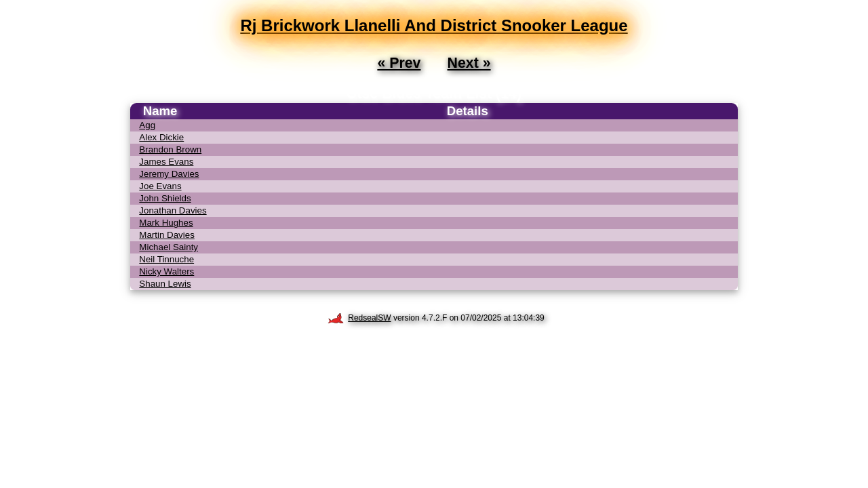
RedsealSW (359, 318)
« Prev (399, 63)
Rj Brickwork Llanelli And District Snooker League (434, 25)
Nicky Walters (166, 271)
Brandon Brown (170, 149)
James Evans (166, 162)
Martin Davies (166, 235)
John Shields (165, 198)
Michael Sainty (169, 247)
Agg (147, 125)
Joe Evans (160, 186)
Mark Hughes (166, 223)
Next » (469, 63)
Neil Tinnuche (166, 259)
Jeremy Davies (169, 174)
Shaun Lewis (165, 284)
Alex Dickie (161, 137)
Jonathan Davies (173, 210)
